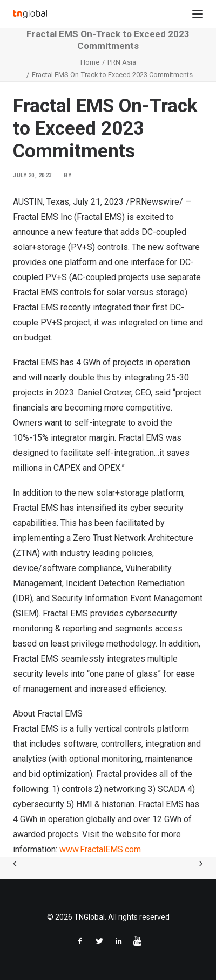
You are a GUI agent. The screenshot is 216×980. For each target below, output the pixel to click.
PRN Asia (122, 62)
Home (90, 62)
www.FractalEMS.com (100, 849)
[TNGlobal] (30, 14)
